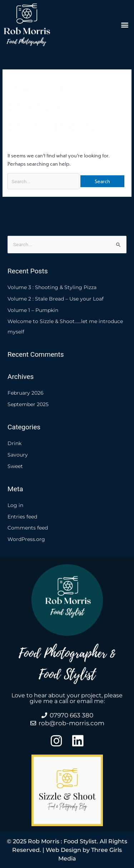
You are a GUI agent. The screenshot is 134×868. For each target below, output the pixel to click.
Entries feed (22, 517)
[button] (125, 25)
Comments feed (28, 528)
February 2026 (26, 393)
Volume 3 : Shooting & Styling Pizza (52, 287)
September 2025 (28, 404)
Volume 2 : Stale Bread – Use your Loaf (56, 299)
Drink (14, 443)
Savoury (18, 455)
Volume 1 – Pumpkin (33, 310)
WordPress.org (26, 539)
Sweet (15, 466)
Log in (15, 505)
